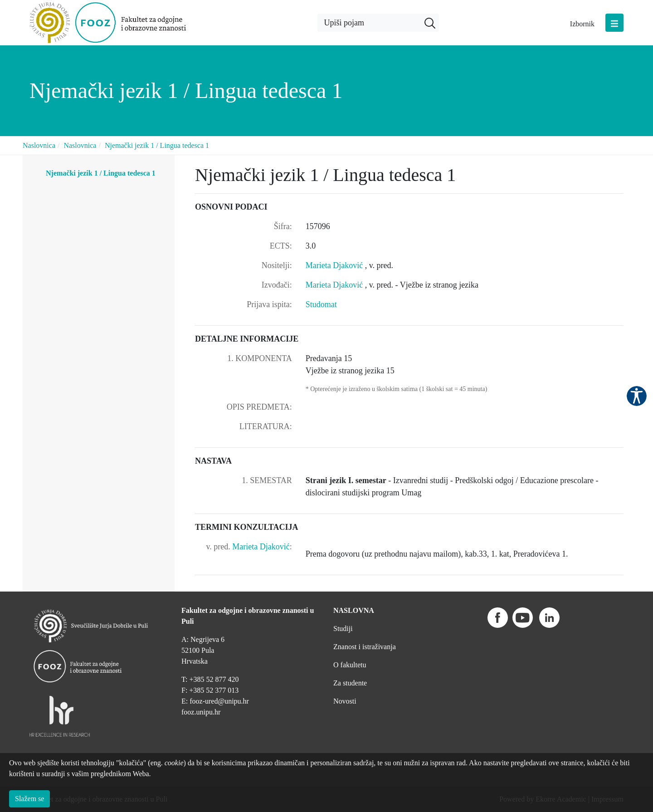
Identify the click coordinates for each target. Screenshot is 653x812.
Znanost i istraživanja (365, 647)
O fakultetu (350, 665)
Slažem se (29, 799)
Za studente (350, 683)
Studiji (343, 629)
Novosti (345, 701)
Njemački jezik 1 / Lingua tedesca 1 (157, 145)
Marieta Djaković (335, 265)
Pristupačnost (637, 396)
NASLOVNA (354, 610)
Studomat (321, 304)
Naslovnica (39, 145)
